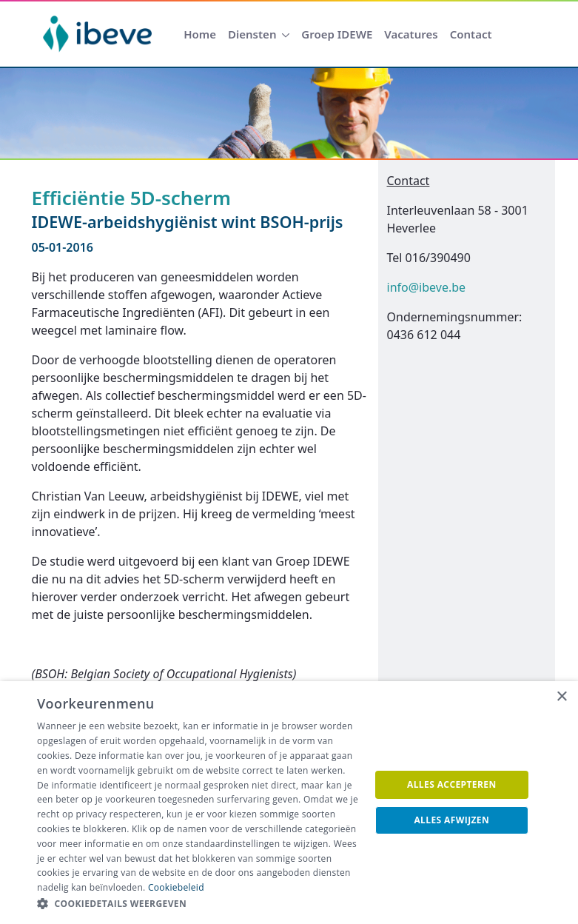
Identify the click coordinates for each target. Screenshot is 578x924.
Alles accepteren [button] (452, 784)
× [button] (561, 697)
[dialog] (289, 803)
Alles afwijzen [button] (451, 820)
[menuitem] (200, 34)
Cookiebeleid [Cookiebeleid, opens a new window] (176, 887)
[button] (198, 904)
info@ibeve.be (427, 287)
